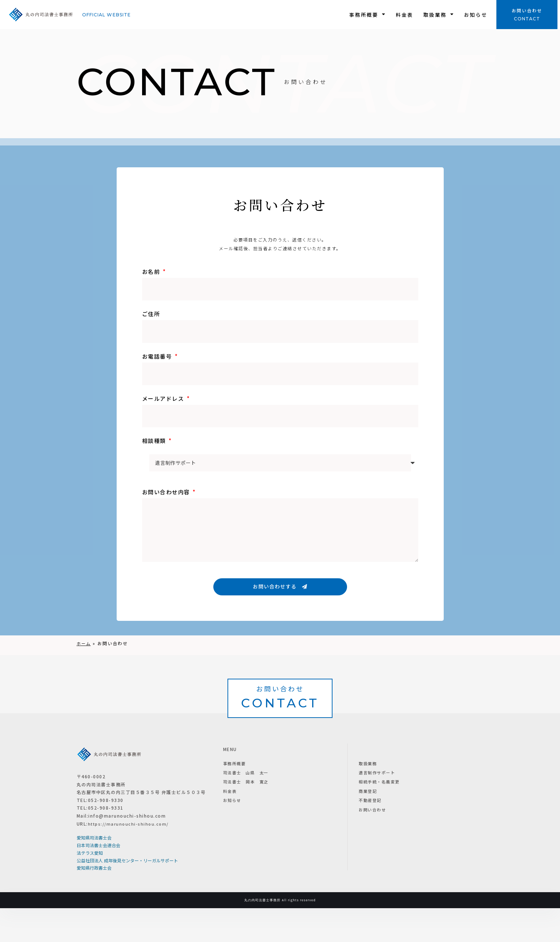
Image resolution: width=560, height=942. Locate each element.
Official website (107, 15)
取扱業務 (439, 15)
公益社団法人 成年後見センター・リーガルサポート (127, 894)
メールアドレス (164, 398)
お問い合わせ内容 (167, 492)
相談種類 (155, 441)
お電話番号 (158, 356)
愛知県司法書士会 (94, 871)
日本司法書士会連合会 (98, 879)
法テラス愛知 (90, 887)
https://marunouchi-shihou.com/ (130, 857)
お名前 (152, 272)
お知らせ (476, 15)
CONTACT (527, 19)
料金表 (404, 15)
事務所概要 (367, 15)
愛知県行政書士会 (94, 901)
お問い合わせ (527, 10)
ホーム (84, 644)
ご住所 (151, 314)
